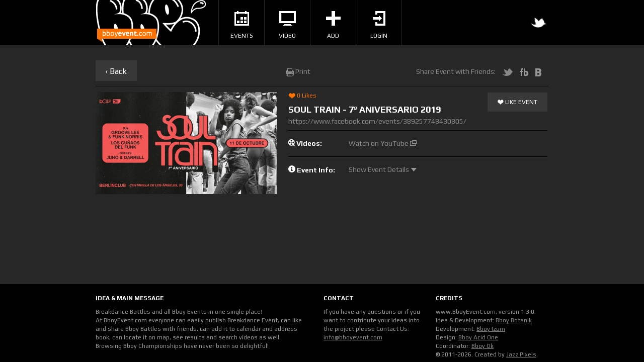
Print (298, 71)
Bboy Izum (491, 329)
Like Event (517, 103)
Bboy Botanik (514, 320)
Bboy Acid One (478, 337)
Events (242, 25)
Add (333, 25)
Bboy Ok (482, 346)
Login (379, 25)
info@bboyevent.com (353, 337)
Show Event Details (383, 169)
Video (287, 25)
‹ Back (116, 71)
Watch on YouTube (383, 143)
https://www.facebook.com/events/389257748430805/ (377, 121)
